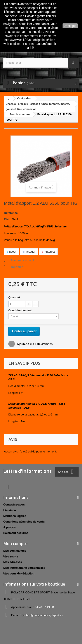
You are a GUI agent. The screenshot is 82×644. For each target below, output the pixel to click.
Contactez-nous (14, 504)
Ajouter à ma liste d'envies (34, 344)
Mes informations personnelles (24, 568)
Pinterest (48, 252)
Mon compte (15, 544)
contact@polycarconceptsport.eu (42, 615)
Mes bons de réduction (19, 573)
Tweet (11, 252)
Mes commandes (15, 551)
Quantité (14, 297)
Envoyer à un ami (22, 260)
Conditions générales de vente (24, 522)
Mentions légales (15, 516)
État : (8, 219)
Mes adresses (13, 562)
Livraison (10, 510)
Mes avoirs (11, 556)
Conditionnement (20, 310)
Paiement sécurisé (16, 533)
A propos (10, 527)
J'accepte (70, 26)
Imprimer (17, 267)
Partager (29, 252)
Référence (11, 213)
